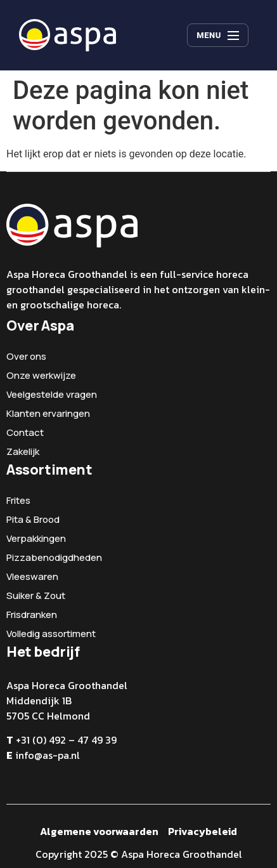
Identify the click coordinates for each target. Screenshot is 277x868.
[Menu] (217, 36)
